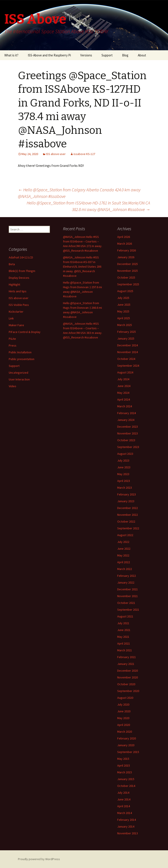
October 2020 (126, 684)
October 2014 (126, 786)
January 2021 (126, 664)
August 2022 (125, 535)
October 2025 (126, 277)
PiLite (12, 339)
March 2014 (125, 813)
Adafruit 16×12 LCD (21, 257)
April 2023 (124, 481)
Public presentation (22, 359)
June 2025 (124, 305)
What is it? (11, 55)
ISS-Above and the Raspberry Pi (49, 55)
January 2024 (126, 420)
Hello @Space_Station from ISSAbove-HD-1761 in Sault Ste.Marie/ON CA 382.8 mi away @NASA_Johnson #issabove (88, 206)
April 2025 (124, 318)
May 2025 (123, 311)
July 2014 (123, 793)
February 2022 (127, 576)
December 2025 (128, 264)
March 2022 (125, 569)
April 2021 (124, 643)
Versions (86, 55)
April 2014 (124, 806)
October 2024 (126, 359)
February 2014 (127, 820)
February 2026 (127, 250)
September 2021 (128, 610)
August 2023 (125, 454)
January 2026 (126, 257)
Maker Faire (16, 325)
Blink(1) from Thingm (22, 271)
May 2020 (123, 718)
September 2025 (128, 284)
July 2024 (123, 379)
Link (11, 318)
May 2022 (123, 555)
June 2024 (124, 386)
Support (107, 55)
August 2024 (125, 372)
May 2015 (123, 759)
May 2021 (123, 637)
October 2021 (126, 603)
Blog (125, 55)
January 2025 (126, 338)
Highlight (14, 284)
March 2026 (125, 244)
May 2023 (123, 474)
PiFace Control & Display (25, 332)
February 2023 (127, 494)
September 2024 (128, 366)
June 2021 (124, 630)
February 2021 (127, 657)
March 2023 (125, 488)
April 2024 (124, 399)
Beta (12, 264)
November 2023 (128, 433)
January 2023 (126, 501)
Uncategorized (18, 373)
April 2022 (124, 562)
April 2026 (124, 237)
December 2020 (128, 671)
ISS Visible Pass (19, 305)
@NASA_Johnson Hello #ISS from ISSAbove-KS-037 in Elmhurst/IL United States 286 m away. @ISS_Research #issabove (82, 267)
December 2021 (128, 589)
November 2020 (128, 677)
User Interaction (19, 379)
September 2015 (128, 752)
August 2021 (125, 616)
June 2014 (124, 799)
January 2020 (126, 745)
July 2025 (123, 298)
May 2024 (123, 393)
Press (13, 345)
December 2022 (128, 508)
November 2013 (128, 833)
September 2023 (128, 447)
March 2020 (125, 732)
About (142, 55)
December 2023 (128, 427)
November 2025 (128, 271)
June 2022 (124, 549)
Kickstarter (16, 312)
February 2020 (127, 738)
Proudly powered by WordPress (39, 859)
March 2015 (125, 772)
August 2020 (125, 698)
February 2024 (127, 413)
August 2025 (125, 291)
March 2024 (125, 406)
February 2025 (127, 332)
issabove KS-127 (84, 154)
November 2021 (128, 596)
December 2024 (128, 345)
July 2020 (123, 704)
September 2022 (128, 528)
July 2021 (123, 623)
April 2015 (124, 765)
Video (12, 386)
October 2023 (126, 440)
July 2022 (123, 542)
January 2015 (126, 779)
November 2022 (128, 515)
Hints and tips (18, 291)
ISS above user (56, 154)
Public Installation (20, 352)
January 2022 (126, 582)
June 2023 (124, 467)
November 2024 (128, 352)
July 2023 (123, 460)
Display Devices (19, 278)
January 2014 (126, 826)
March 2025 (125, 325)
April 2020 (124, 725)
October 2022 (126, 521)
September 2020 (128, 691)
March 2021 (125, 650)
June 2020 (124, 711)
